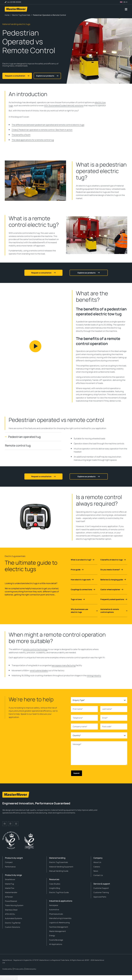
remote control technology (35, 649)
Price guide (77, 570)
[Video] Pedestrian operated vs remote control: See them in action (42, 130)
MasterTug (9, 884)
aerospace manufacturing (64, 665)
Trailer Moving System (14, 905)
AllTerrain (9, 897)
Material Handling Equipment (61, 867)
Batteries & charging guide (113, 580)
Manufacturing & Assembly (60, 918)
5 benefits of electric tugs (113, 560)
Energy (52, 936)
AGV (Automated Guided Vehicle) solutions (64, 105)
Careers (97, 867)
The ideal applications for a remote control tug (33, 140)
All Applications (56, 944)
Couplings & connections (83, 589)
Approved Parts (100, 897)
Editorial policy (31, 969)
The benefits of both (21, 135)
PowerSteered (11, 901)
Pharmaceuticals (56, 914)
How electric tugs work (82, 580)
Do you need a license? (112, 570)
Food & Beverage (56, 940)
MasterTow (10, 888)
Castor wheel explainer (112, 589)
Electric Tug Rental (13, 923)
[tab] (33, 437)
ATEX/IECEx (10, 914)
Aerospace (54, 905)
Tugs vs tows (78, 599)
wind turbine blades (39, 670)
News (96, 871)
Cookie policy (7, 969)
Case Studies (55, 884)
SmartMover (10, 879)
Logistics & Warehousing (59, 923)
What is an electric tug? (83, 560)
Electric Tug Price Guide (59, 892)
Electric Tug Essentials (59, 862)
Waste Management (57, 931)
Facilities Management (59, 927)
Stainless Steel (11, 910)
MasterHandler (11, 892)
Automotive (54, 910)
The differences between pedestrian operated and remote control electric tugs (48, 125)
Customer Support (101, 888)
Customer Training (101, 892)
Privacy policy (19, 969)
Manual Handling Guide (59, 871)
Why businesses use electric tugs (84, 611)
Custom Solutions (12, 927)
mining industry (94, 675)
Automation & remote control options (114, 611)
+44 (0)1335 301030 (14, 2)
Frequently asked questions (114, 599)
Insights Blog (55, 888)
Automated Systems (14, 918)
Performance (10, 867)
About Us (97, 862)
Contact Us (98, 875)
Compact (9, 862)
